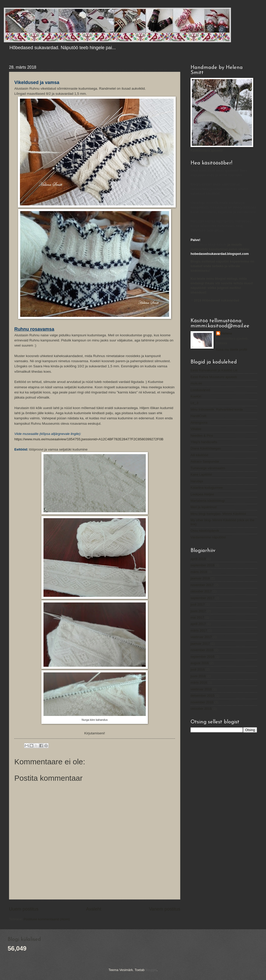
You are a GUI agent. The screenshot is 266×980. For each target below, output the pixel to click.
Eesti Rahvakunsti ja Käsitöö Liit (214, 370)
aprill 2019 (198, 559)
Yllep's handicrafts (204, 442)
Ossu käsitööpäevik (205, 531)
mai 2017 (197, 617)
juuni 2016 (198, 676)
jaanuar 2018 (200, 578)
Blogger (151, 970)
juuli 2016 (198, 669)
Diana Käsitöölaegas (206, 448)
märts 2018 (199, 572)
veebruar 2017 (201, 637)
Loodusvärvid (200, 390)
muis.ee (196, 383)
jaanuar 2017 (200, 644)
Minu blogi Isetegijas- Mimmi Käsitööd (218, 514)
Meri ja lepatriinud (204, 507)
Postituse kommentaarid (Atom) (47, 919)
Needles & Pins (202, 436)
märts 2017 (199, 630)
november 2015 (202, 702)
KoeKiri (196, 396)
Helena (227, 333)
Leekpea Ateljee (202, 494)
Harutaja (197, 481)
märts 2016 (199, 682)
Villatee (196, 429)
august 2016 (200, 663)
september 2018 (202, 565)
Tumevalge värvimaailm (208, 468)
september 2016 (202, 657)
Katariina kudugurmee (207, 488)
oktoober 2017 (201, 591)
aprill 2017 (198, 624)
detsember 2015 (202, 696)
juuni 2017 (198, 611)
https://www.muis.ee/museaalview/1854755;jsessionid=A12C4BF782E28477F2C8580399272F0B (89, 439)
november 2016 (202, 650)
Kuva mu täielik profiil (232, 350)
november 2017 (202, 585)
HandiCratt (198, 416)
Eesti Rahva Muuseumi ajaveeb (214, 377)
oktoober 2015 (201, 709)
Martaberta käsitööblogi (208, 501)
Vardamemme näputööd (208, 537)
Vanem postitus (165, 909)
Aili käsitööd (199, 455)
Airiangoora (199, 423)
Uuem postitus (24, 909)
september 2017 (202, 598)
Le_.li (195, 403)
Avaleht (94, 909)
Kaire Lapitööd (201, 475)
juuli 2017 (198, 604)
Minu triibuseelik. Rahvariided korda (217, 409)
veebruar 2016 (201, 689)
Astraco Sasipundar (205, 461)
